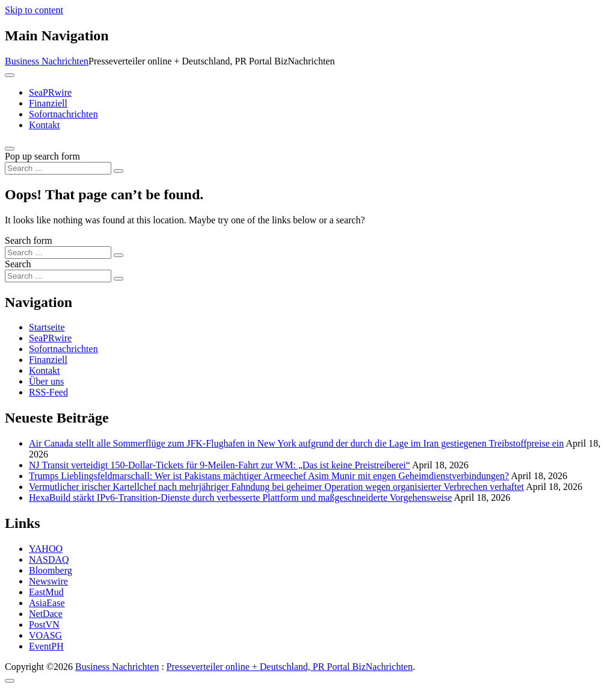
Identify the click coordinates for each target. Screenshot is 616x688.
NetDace (46, 614)
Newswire (48, 581)
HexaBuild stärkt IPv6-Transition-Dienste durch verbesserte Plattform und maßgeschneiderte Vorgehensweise (240, 497)
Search (18, 264)
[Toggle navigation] (10, 75)
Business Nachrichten (47, 61)
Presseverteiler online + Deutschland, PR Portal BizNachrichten (290, 667)
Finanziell (48, 103)
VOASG (45, 635)
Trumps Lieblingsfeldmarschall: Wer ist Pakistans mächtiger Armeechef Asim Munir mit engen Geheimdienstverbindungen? (269, 476)
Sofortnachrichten (63, 114)
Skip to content (34, 10)
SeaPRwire (50, 92)
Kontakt (45, 125)
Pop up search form (42, 156)
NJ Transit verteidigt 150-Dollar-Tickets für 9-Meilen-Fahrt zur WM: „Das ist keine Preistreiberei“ (220, 465)
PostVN (44, 624)
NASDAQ (49, 559)
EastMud (46, 592)
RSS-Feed (48, 392)
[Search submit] (119, 171)
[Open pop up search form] (10, 149)
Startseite (47, 327)
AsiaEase (47, 603)
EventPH (46, 646)
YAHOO (46, 549)
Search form (29, 240)
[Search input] (58, 168)
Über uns (46, 381)
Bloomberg (51, 570)
